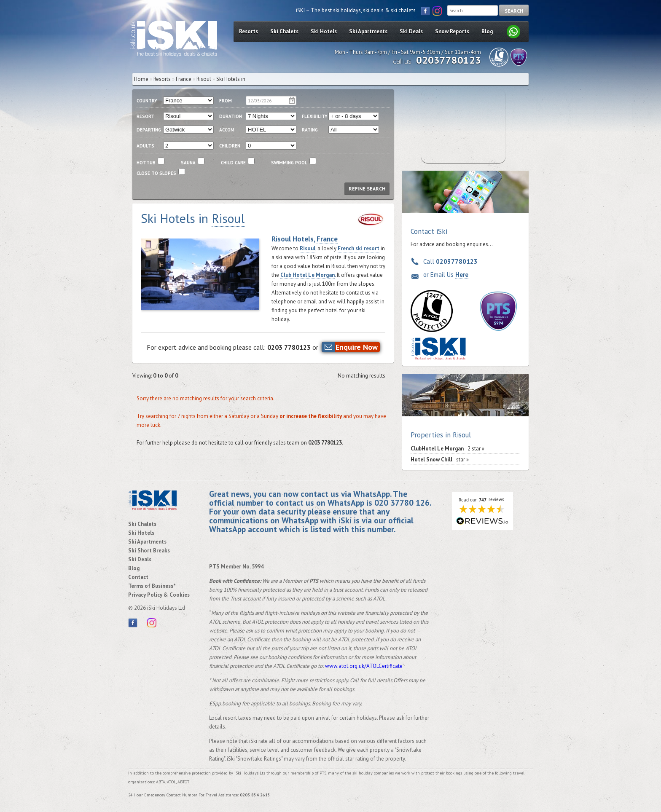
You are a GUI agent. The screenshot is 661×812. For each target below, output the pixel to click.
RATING (310, 130)
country (147, 101)
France (184, 79)
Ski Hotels (324, 31)
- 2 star (446, 449)
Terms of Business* (152, 586)
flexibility (314, 116)
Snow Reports (452, 31)
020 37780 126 (402, 502)
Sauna (188, 163)
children (230, 146)
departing (149, 130)
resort (145, 116)
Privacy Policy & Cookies (159, 595)
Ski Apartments (368, 31)
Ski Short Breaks (149, 551)
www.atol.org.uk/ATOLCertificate (364, 666)
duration (231, 116)
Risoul (308, 248)
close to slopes (156, 173)
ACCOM (227, 130)
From (226, 101)
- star (438, 460)
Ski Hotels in (231, 79)
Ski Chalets (284, 31)
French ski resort (359, 248)
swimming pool (289, 163)
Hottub (146, 163)
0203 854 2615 (255, 795)
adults (145, 146)
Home (141, 79)
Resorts (249, 31)
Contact (138, 577)
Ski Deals (411, 31)
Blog (487, 31)
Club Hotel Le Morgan (308, 275)
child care (233, 163)
